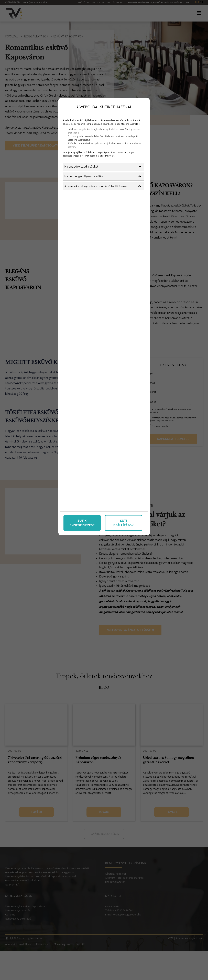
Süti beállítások (124, 523)
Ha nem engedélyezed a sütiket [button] (103, 176)
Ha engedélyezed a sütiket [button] (103, 167)
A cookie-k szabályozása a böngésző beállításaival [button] (103, 186)
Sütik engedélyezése (82, 523)
